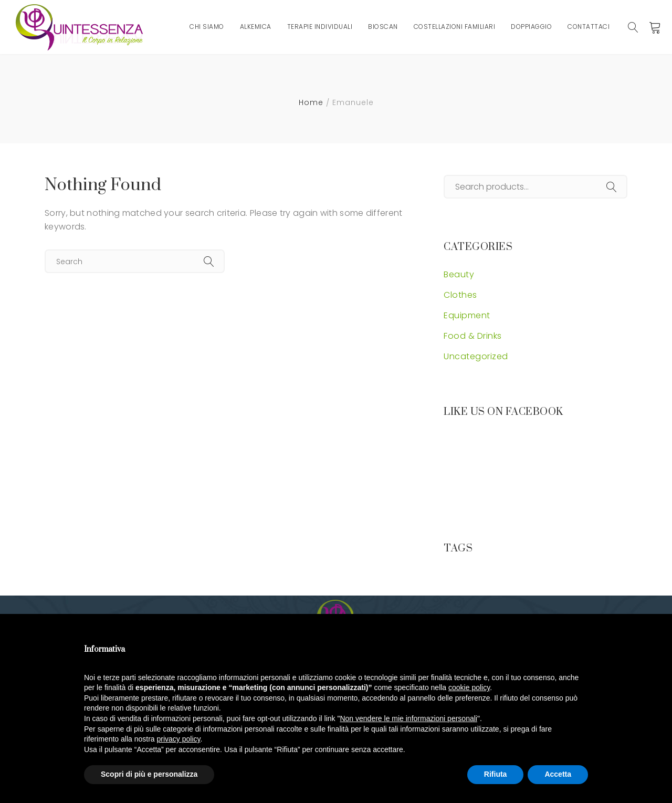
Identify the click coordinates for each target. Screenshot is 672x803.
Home (311, 102)
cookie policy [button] (469, 687)
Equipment (467, 315)
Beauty (459, 274)
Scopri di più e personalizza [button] (149, 774)
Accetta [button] (558, 774)
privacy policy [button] (179, 739)
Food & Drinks (473, 336)
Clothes (460, 295)
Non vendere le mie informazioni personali (408, 718)
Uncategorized (476, 356)
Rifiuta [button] (496, 774)
